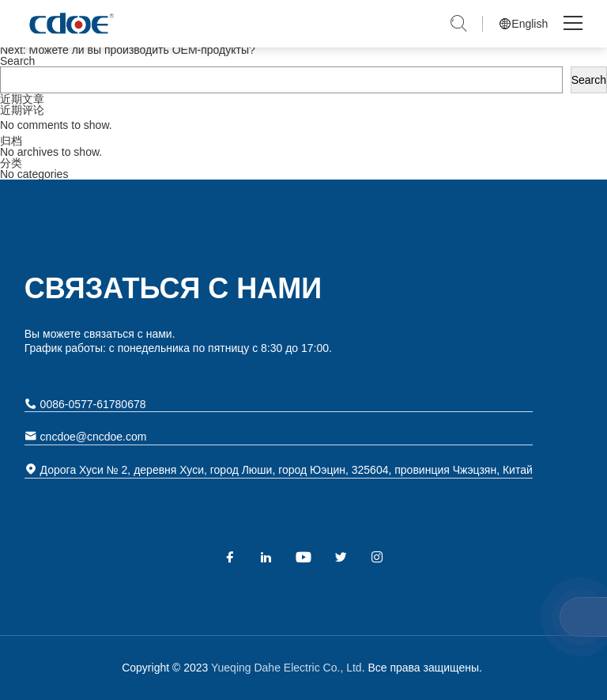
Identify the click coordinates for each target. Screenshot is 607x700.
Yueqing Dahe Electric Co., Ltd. (70, 24)
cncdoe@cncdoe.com (86, 436)
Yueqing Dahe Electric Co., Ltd (285, 668)
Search (17, 61)
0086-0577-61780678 (85, 404)
